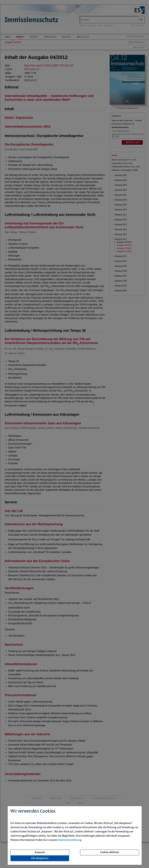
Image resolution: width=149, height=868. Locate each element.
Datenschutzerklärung (70, 840)
